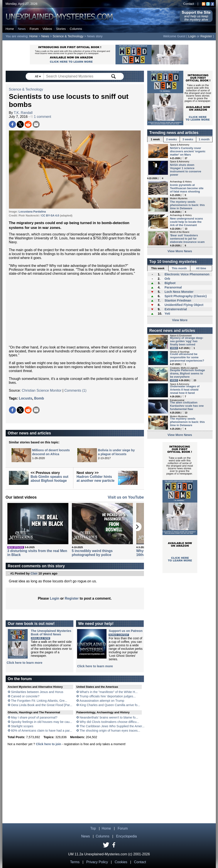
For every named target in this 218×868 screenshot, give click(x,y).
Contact (189, 4)
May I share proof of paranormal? (34, 717)
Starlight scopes (22, 726)
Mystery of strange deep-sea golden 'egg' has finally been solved (187, 341)
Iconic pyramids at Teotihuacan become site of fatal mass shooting (187, 188)
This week (158, 268)
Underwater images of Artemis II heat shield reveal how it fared (185, 390)
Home (10, 29)
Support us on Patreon (126, 631)
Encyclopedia (126, 836)
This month (179, 268)
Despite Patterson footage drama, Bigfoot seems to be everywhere (188, 373)
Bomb (39, 398)
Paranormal (173, 287)
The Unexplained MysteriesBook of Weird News (51, 633)
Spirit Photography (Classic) (186, 296)
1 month (204, 139)
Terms (75, 862)
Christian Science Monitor (42, 390)
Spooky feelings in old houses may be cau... (42, 722)
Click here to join (49, 744)
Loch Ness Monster (179, 292)
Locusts (25, 398)
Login (192, 36)
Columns (76, 29)
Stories (61, 29)
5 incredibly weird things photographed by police (92, 553)
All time (201, 268)
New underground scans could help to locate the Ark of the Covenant (187, 222)
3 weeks (188, 139)
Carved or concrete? (25, 696)
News (22, 29)
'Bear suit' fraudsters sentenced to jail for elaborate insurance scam (187, 239)
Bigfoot (170, 283)
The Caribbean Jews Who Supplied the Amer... (112, 726)
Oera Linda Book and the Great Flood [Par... (42, 705)
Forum (34, 29)
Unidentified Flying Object (184, 305)
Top (93, 828)
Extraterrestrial (176, 309)
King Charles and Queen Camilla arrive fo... (110, 705)
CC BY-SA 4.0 (50, 215)
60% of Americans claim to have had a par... (42, 731)
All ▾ (38, 76)
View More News (180, 251)
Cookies (121, 862)
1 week (155, 139)
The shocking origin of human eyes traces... (110, 731)
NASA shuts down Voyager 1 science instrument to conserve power (186, 170)
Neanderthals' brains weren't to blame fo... (109, 717)
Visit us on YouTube (126, 497)
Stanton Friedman (178, 300)
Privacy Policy (97, 862)
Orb (167, 279)
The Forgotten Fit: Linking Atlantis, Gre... (39, 701)
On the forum (20, 679)
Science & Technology (68, 36)
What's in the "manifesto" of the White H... (109, 692)
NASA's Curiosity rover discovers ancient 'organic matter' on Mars (188, 151)
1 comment (41, 117)
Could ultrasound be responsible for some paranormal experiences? (187, 357)
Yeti (167, 314)
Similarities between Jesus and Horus (37, 692)
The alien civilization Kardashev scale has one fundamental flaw (187, 406)
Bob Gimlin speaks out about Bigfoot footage (50, 479)
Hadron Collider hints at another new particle (96, 479)
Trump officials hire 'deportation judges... (108, 696)
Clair (34, 573)
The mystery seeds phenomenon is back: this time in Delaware (188, 205)
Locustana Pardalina (32, 212)
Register (206, 36)
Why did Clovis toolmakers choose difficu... (109, 722)
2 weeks (172, 139)
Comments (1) (75, 390)
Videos (47, 29)
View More (180, 320)
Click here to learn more (25, 663)
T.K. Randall (23, 113)
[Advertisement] (75, 310)
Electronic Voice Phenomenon (187, 274)
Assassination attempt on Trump (102, 701)
